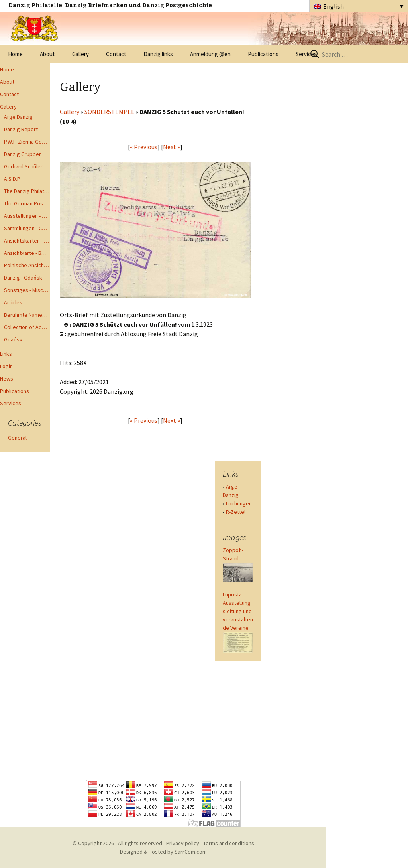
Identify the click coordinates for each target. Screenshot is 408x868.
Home (15, 54)
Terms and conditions (229, 843)
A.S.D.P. (12, 179)
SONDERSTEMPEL (109, 112)
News (7, 379)
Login (6, 366)
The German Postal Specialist (27, 203)
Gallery (80, 54)
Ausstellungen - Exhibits (27, 216)
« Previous (144, 147)
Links (6, 354)
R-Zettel (236, 512)
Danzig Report (21, 129)
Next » (172, 147)
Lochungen (239, 503)
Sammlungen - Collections (27, 228)
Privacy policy (183, 843)
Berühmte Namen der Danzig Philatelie (27, 315)
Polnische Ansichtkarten (27, 265)
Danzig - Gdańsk (23, 278)
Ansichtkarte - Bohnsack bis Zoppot (27, 253)
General (17, 438)
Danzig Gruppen (23, 154)
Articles (13, 302)
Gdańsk (13, 339)
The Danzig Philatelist (27, 191)
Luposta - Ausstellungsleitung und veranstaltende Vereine (238, 611)
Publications (263, 54)
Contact (116, 54)
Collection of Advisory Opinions (27, 327)
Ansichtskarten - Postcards (27, 241)
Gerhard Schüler (23, 166)
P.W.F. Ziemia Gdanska (27, 142)
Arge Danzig (18, 117)
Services (306, 54)
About (47, 54)
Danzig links (158, 54)
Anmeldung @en (210, 54)
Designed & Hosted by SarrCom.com (163, 852)
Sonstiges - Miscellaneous (27, 290)
